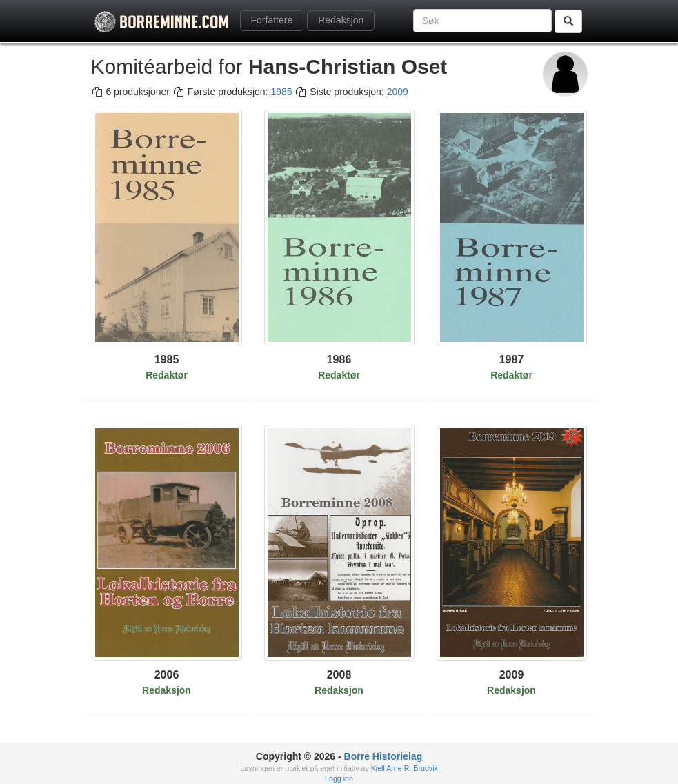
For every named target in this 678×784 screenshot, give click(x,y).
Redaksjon (341, 20)
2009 (398, 92)
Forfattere (272, 20)
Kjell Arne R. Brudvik (405, 768)
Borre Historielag (383, 756)
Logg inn (339, 778)
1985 (281, 92)
